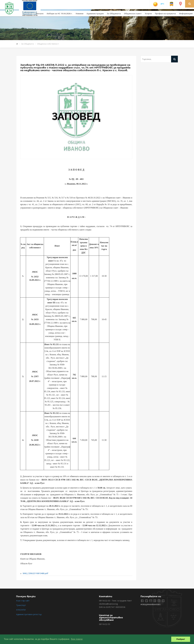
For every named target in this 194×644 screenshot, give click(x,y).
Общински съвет (133, 14)
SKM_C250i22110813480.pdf (35, 573)
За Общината (114, 14)
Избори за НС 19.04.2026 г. (60, 14)
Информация (186, 14)
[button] (190, 4)
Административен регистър (29, 614)
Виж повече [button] (77, 639)
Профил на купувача (165, 14)
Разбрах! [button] (181, 639)
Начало (40, 14)
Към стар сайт (23, 601)
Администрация (95, 14)
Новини (80, 14)
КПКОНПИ (21, 610)
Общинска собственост (48, 44)
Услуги (148, 14)
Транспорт (21, 605)
